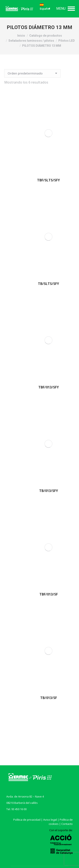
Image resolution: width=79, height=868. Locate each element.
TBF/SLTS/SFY (48, 180)
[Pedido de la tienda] (32, 73)
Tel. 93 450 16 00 (16, 809)
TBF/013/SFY (49, 387)
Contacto (67, 824)
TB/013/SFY (49, 491)
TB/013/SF (49, 698)
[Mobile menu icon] (66, 9)
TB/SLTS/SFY (48, 284)
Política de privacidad (27, 820)
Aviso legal (50, 820)
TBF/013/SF (49, 594)
